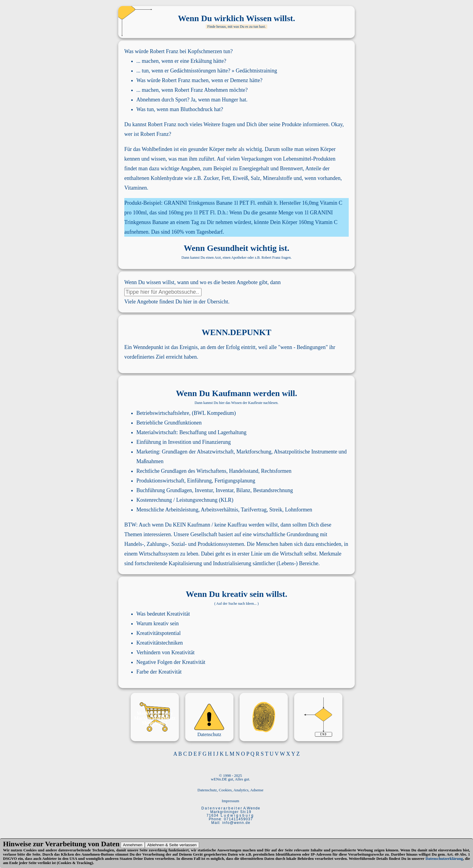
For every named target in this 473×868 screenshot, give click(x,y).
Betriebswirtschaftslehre (163, 413)
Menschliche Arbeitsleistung (167, 510)
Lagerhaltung (232, 432)
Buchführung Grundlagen (164, 490)
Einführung (149, 442)
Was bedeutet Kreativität (163, 614)
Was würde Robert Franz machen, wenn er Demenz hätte (198, 80)
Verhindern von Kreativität (165, 652)
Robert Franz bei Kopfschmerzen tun (190, 51)
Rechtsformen (276, 471)
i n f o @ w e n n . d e (236, 823)
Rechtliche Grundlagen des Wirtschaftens (181, 471)
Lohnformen (299, 510)
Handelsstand (244, 471)
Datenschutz (209, 734)
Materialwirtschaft (156, 432)
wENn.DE (219, 779)
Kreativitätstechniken (160, 643)
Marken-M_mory (155, 713)
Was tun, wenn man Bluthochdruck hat (179, 109)
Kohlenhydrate (167, 178)
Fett (226, 178)
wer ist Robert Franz (146, 134)
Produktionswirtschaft (160, 481)
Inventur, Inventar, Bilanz (222, 490)
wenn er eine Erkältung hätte (193, 61)
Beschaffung (193, 432)
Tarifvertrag (254, 510)
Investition (180, 442)
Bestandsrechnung (273, 490)
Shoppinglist (155, 723)
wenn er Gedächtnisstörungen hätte (190, 71)
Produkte (292, 124)
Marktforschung (254, 452)
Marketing (148, 452)
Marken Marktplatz (155, 718)
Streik (276, 510)
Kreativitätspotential (159, 633)
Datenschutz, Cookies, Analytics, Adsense (231, 790)
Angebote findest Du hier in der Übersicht (182, 302)
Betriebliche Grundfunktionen (169, 423)
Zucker (211, 178)
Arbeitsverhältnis (219, 510)
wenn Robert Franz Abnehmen (195, 90)
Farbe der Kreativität (159, 672)
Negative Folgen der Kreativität (171, 662)
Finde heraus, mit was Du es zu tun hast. (237, 27)
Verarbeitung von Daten (82, 844)
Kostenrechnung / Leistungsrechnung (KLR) (185, 500)
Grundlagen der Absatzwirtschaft (198, 452)
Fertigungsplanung (235, 481)
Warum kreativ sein (158, 623)
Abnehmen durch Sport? (163, 100)
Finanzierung (216, 442)
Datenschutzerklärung (444, 858)
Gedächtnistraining (256, 71)
